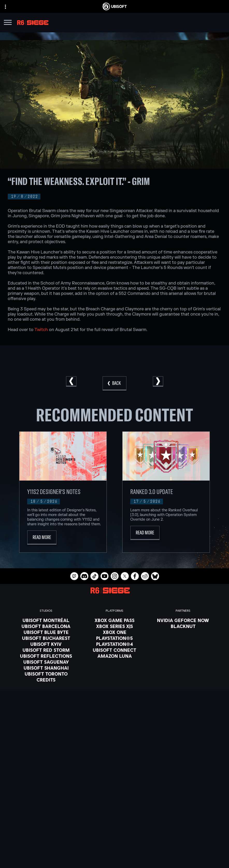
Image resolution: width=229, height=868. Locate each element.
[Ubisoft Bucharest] (46, 638)
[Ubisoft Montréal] (46, 620)
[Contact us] (115, 830)
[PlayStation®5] (115, 638)
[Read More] (42, 538)
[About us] (115, 806)
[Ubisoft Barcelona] (46, 626)
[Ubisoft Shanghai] (46, 668)
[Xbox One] (115, 632)
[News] (115, 812)
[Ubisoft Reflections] (46, 656)
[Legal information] (115, 852)
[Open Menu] (8, 23)
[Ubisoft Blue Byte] (46, 632)
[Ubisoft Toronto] (46, 674)
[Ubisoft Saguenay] (46, 662)
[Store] (115, 793)
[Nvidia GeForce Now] (183, 620)
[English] (115, 750)
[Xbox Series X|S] (115, 626)
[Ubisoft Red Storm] (46, 650)
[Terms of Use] (115, 845)
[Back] (115, 383)
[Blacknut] (183, 626)
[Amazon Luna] (115, 656)
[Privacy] (115, 838)
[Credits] (46, 680)
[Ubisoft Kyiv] (46, 644)
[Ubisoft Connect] (115, 799)
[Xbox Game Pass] (115, 620)
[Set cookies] (115, 859)
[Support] (115, 819)
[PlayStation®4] (115, 644)
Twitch (41, 330)
